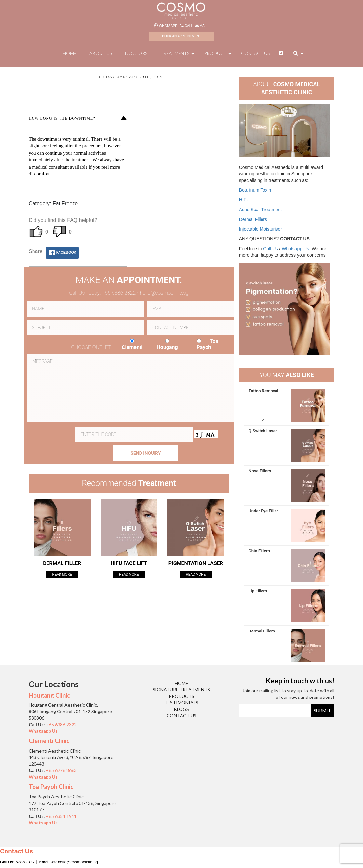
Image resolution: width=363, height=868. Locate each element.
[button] (78, 118)
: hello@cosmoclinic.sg (69, 862)
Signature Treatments (181, 690)
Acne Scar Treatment (261, 210)
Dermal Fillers (253, 219)
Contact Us (181, 716)
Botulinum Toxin (255, 190)
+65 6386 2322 (62, 724)
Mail (201, 26)
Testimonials (181, 703)
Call (187, 26)
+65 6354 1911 (61, 816)
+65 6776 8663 (61, 770)
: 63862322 (17, 862)
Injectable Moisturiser (261, 229)
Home (181, 683)
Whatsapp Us (295, 249)
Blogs (181, 709)
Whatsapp (166, 26)
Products (181, 696)
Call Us (270, 249)
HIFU (244, 200)
